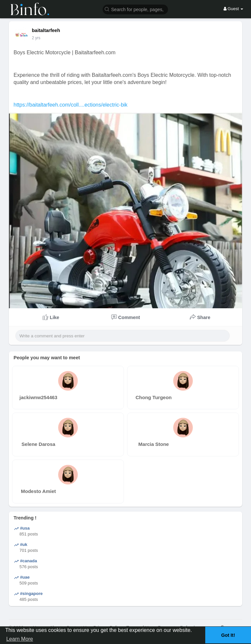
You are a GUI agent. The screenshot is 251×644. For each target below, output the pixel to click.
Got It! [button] (228, 635)
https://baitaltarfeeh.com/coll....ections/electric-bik (71, 105)
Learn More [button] (20, 639)
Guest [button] (234, 9)
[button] (135, 9)
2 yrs (36, 38)
